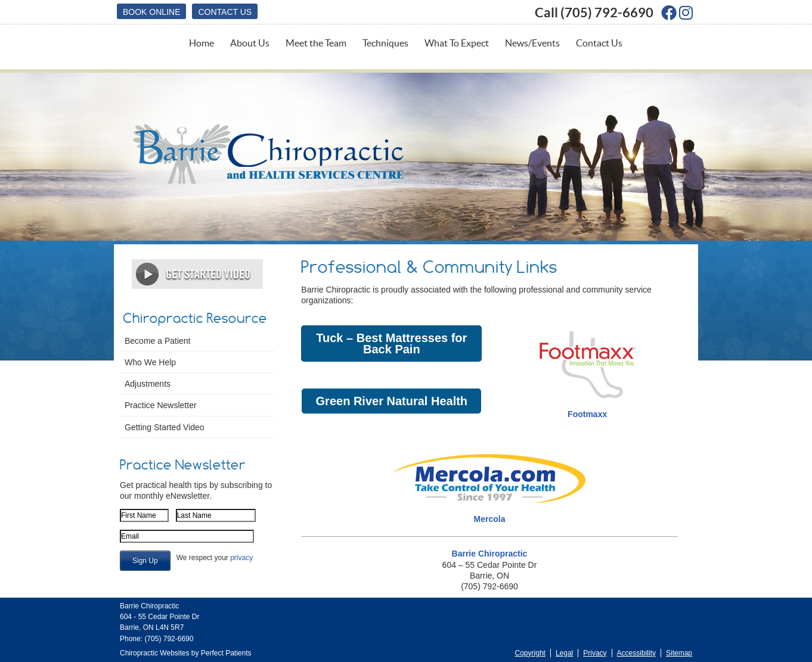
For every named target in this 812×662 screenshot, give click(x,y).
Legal (564, 653)
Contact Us (225, 12)
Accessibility (636, 653)
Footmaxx (587, 414)
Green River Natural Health (391, 401)
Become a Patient (158, 341)
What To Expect (457, 43)
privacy (241, 558)
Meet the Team (316, 43)
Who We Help (150, 362)
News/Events (532, 43)
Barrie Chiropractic (490, 554)
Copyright (530, 653)
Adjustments (148, 384)
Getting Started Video (165, 427)
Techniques (385, 43)
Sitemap (679, 653)
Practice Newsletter (161, 405)
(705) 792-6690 (607, 12)
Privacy (595, 653)
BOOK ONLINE (151, 12)
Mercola (490, 519)
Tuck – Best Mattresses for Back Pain (391, 343)
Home (202, 43)
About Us (250, 43)
